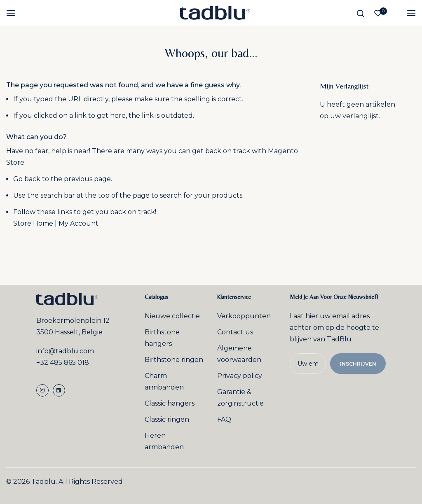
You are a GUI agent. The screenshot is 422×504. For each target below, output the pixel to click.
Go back (27, 179)
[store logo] (215, 13)
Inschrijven (359, 364)
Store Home (33, 223)
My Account (79, 223)
